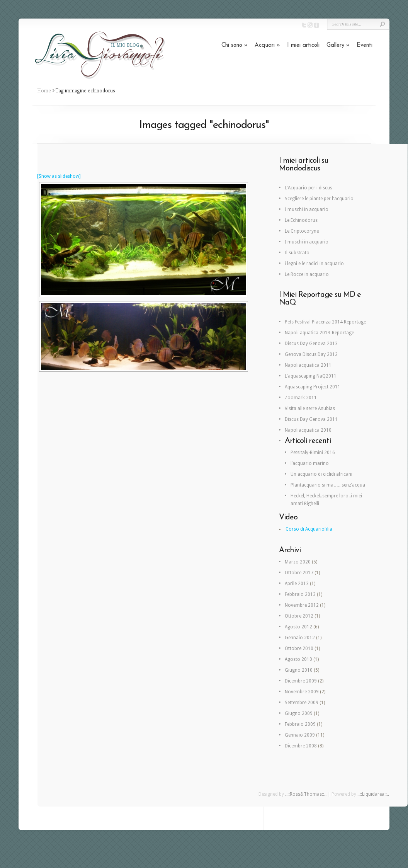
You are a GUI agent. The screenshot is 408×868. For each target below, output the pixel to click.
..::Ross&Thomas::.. (306, 794)
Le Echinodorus (301, 220)
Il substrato (297, 253)
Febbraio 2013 (300, 594)
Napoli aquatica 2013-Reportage (319, 333)
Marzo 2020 (298, 562)
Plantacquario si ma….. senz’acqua (328, 485)
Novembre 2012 (302, 605)
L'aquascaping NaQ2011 (311, 376)
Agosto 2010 (298, 659)
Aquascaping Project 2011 (313, 387)
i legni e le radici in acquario (314, 264)
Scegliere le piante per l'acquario (319, 199)
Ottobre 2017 (299, 573)
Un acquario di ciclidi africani (321, 474)
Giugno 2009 (299, 713)
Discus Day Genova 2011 (311, 419)
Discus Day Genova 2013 (311, 344)
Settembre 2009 (302, 703)
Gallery (338, 45)
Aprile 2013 (297, 584)
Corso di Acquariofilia (309, 529)
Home (44, 90)
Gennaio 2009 (300, 735)
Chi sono (235, 45)
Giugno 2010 (299, 670)
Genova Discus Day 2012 (311, 354)
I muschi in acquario (307, 209)
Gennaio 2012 (300, 638)
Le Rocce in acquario (307, 274)
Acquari (267, 45)
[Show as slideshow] (59, 176)
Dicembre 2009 (301, 681)
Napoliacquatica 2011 (308, 365)
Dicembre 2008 (301, 746)
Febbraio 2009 (300, 724)
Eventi (365, 45)
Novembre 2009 (302, 692)
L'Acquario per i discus (309, 188)
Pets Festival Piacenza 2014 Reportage (325, 322)
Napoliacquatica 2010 (308, 430)
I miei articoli (303, 45)
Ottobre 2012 (299, 616)
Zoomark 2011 (301, 398)
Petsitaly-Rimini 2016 (313, 453)
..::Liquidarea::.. (373, 794)
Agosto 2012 (298, 627)
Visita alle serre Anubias (310, 408)
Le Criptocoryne (302, 231)
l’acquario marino (310, 463)
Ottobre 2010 (299, 648)
